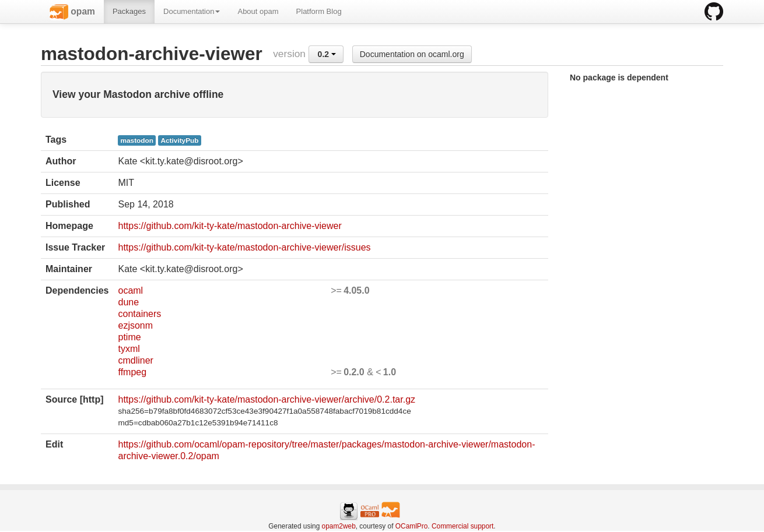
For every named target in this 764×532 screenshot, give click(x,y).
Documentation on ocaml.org (412, 54)
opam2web (339, 526)
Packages (129, 11)
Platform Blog (319, 11)
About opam (258, 11)
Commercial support (462, 526)
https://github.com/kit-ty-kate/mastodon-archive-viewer (229, 226)
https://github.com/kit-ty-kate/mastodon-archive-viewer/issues (244, 247)
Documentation (192, 11)
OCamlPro (412, 526)
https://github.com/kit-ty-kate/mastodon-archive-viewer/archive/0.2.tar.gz (267, 399)
